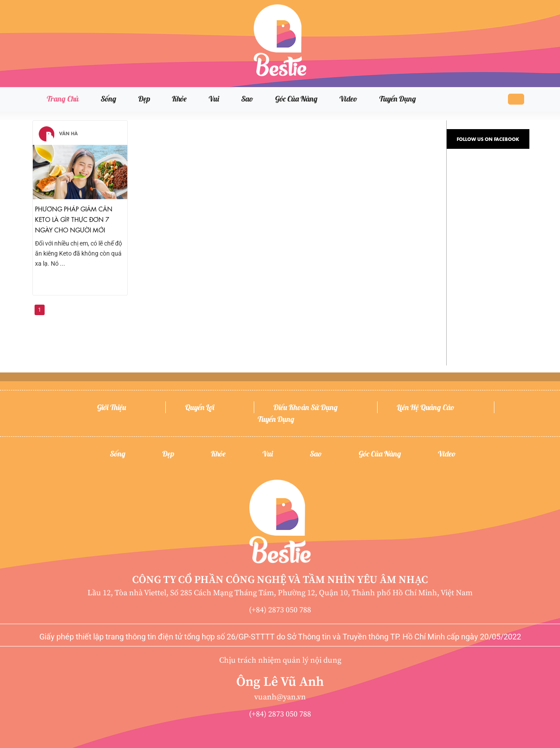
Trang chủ (63, 99)
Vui (214, 99)
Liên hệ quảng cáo (426, 407)
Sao (247, 99)
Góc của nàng (296, 99)
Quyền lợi (200, 407)
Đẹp (144, 99)
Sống (108, 99)
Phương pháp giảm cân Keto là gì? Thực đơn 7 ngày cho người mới (74, 219)
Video (348, 99)
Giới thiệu (112, 407)
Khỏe (179, 99)
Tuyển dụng (398, 99)
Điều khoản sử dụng (306, 407)
